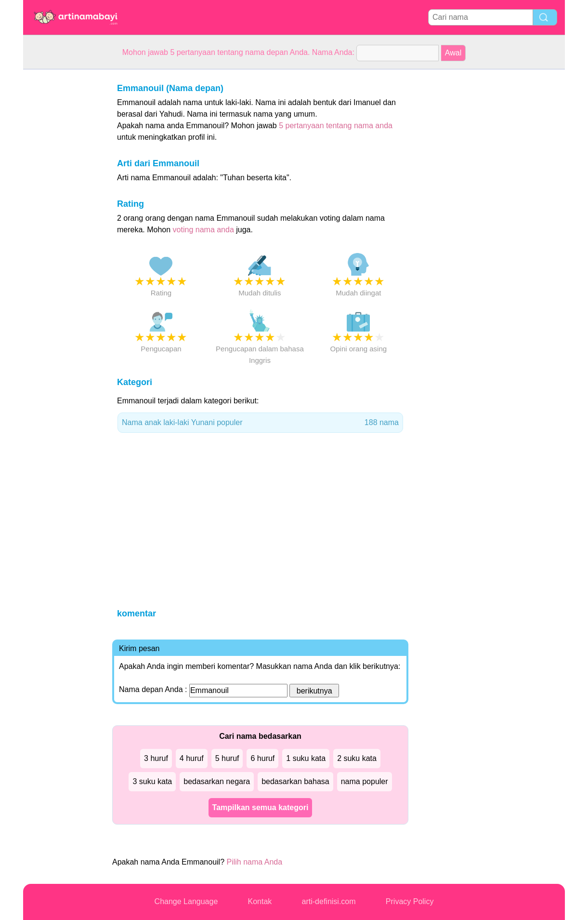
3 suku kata (152, 781)
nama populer (365, 781)
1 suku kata (306, 758)
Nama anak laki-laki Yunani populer (260, 423)
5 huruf (227, 758)
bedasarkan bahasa (295, 781)
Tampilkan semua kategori (261, 807)
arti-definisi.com (329, 901)
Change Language (186, 901)
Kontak (260, 901)
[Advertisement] (62, 214)
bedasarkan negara (217, 781)
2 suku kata (357, 758)
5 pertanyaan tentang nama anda (336, 126)
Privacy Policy (410, 901)
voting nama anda (203, 230)
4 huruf (192, 758)
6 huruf (262, 758)
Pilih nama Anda (254, 862)
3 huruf (156, 758)
